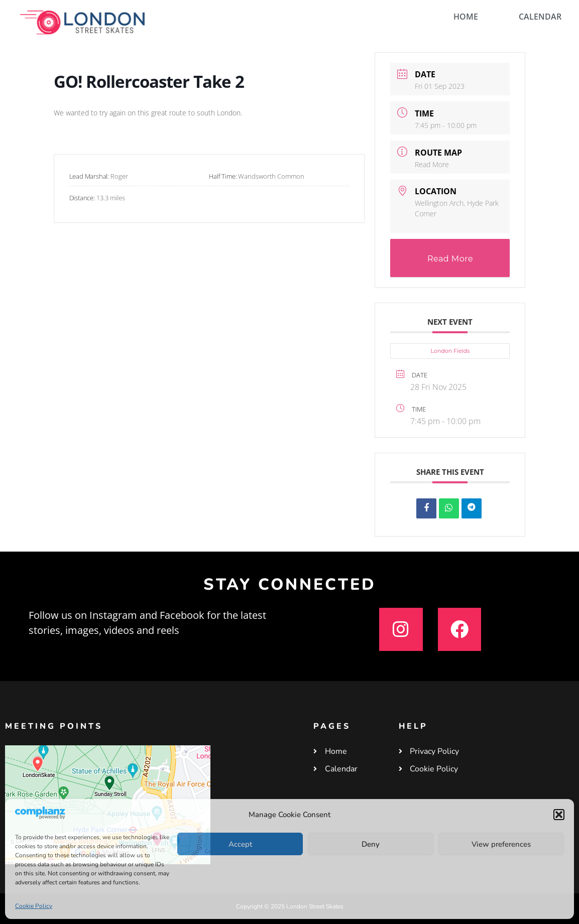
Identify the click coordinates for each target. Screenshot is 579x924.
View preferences (501, 844)
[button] (559, 815)
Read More (432, 164)
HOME (466, 17)
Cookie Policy (34, 906)
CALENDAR (540, 17)
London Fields (450, 351)
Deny (371, 844)
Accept (240, 844)
